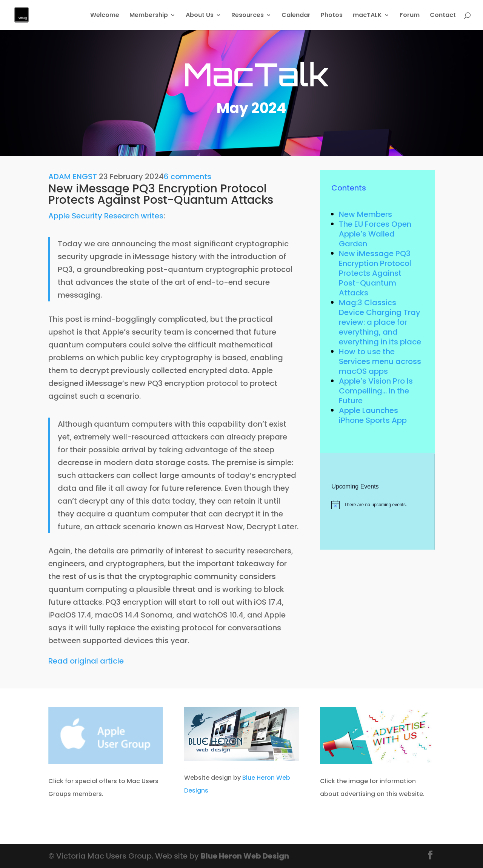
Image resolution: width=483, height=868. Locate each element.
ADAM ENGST (73, 177)
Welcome (105, 16)
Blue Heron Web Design (245, 856)
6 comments (188, 177)
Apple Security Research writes (106, 216)
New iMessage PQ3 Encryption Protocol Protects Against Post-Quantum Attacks (375, 273)
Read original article (86, 661)
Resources (248, 16)
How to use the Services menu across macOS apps (380, 361)
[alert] (377, 505)
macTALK (367, 16)
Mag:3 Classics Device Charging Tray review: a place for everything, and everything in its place (380, 322)
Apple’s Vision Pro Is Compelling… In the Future (376, 391)
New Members (365, 214)
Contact (443, 16)
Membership (149, 16)
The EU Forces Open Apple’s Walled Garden (375, 234)
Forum (410, 16)
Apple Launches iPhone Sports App (373, 415)
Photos (332, 16)
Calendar (296, 16)
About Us (200, 16)
